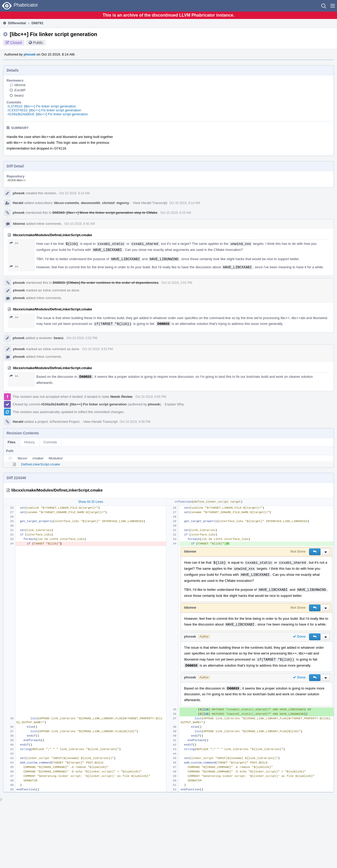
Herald (18, 203)
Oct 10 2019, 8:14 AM (74, 193)
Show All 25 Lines (91, 502)
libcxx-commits (67, 203)
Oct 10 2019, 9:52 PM (98, 349)
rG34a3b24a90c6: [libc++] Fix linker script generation (48, 114)
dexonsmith (90, 203)
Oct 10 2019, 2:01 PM (177, 283)
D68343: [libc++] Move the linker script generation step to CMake (105, 213)
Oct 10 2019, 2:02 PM (82, 338)
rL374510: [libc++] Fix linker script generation (42, 106)
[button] (333, 6)
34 (14, 243)
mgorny (123, 203)
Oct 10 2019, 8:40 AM (80, 224)
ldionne (20, 85)
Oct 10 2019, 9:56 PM (151, 397)
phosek (30, 54)
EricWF (20, 90)
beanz (19, 95)
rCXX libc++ (17, 180)
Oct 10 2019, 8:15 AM (176, 213)
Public (38, 43)
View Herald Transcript (150, 203)
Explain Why (174, 404)
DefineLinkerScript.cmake (41, 464)
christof (108, 203)
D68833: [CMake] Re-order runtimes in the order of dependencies (106, 283)
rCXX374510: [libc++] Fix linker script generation (44, 110)
